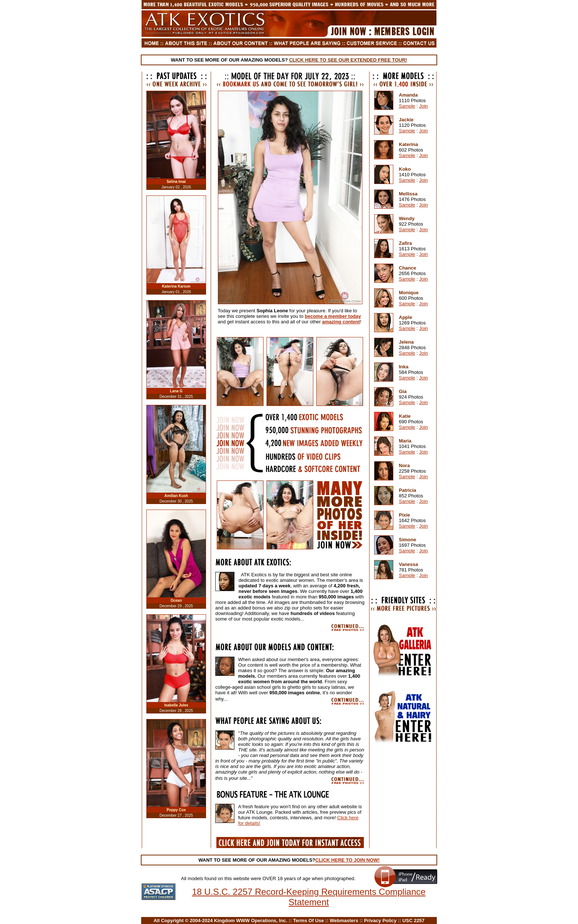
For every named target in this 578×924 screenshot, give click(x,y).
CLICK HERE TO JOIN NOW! (347, 860)
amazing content (341, 322)
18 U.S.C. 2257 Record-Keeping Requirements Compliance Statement (309, 897)
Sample (407, 106)
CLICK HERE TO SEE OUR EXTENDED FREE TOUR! (348, 60)
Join (424, 106)
